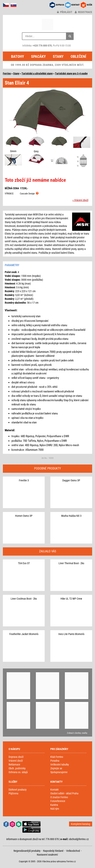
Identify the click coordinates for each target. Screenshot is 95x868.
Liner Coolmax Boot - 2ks (24, 599)
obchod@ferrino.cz (79, 839)
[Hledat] (70, 36)
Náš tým (55, 809)
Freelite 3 (24, 480)
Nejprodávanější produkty (27, 851)
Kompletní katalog (81, 824)
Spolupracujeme (59, 772)
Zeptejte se (56, 768)
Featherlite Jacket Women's (24, 634)
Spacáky (38, 56)
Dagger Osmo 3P (71, 480)
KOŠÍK (89, 5)
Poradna (55, 761)
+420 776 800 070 (42, 46)
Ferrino (7, 73)
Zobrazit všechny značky (77, 733)
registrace (83, 12)
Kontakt (54, 790)
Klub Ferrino (57, 757)
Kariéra (54, 805)
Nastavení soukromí (47, 855)
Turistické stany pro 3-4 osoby (71, 73)
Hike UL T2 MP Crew (71, 599)
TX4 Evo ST (24, 563)
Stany (58, 56)
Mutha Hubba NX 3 (71, 516)
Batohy (18, 56)
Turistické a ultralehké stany (37, 73)
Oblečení (78, 56)
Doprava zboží (16, 757)
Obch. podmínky (17, 768)
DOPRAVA (60, 5)
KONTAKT (76, 5)
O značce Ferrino (59, 797)
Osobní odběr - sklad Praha (64, 793)
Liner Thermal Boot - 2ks (71, 563)
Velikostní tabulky (60, 764)
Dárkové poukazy (18, 790)
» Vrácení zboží (80, 200)
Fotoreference (58, 801)
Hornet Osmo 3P (24, 516)
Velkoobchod (73, 851)
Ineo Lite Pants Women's (71, 634)
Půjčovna (13, 793)
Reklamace (14, 764)
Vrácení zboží (16, 761)
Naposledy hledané (53, 851)
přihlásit (65, 12)
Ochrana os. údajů (18, 772)
